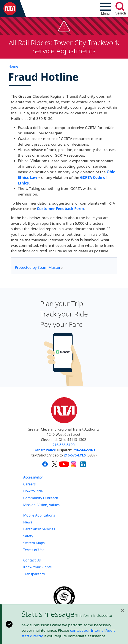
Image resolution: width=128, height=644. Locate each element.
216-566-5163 (84, 450)
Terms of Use (34, 550)
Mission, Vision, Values (42, 505)
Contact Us (32, 560)
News (28, 522)
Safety (28, 536)
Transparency (34, 574)
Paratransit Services (39, 529)
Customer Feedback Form (60, 209)
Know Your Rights (38, 567)
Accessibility (33, 477)
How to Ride (33, 491)
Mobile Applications (39, 515)
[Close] (122, 611)
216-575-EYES (75, 455)
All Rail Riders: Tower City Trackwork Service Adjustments (64, 47)
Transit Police (44, 450)
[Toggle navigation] (105, 9)
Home (13, 66)
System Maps (34, 543)
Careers (30, 484)
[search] (120, 6)
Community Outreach (41, 498)
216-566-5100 (64, 445)
